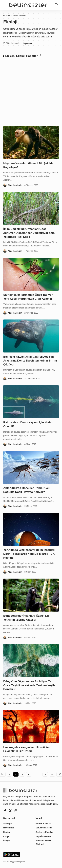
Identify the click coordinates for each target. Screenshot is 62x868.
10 (52, 774)
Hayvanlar (27, 43)
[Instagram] (16, 811)
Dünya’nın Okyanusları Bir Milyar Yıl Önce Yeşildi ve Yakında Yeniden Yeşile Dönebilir (29, 685)
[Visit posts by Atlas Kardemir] (5, 185)
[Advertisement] (31, 91)
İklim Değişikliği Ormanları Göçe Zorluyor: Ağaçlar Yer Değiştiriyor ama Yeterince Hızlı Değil (29, 233)
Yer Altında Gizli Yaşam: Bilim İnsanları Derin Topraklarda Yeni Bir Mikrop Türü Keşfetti (29, 554)
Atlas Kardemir (15, 185)
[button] (6, 5)
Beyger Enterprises (18, 862)
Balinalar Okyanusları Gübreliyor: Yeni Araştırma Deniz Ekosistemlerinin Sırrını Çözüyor (30, 361)
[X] (10, 811)
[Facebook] (5, 811)
